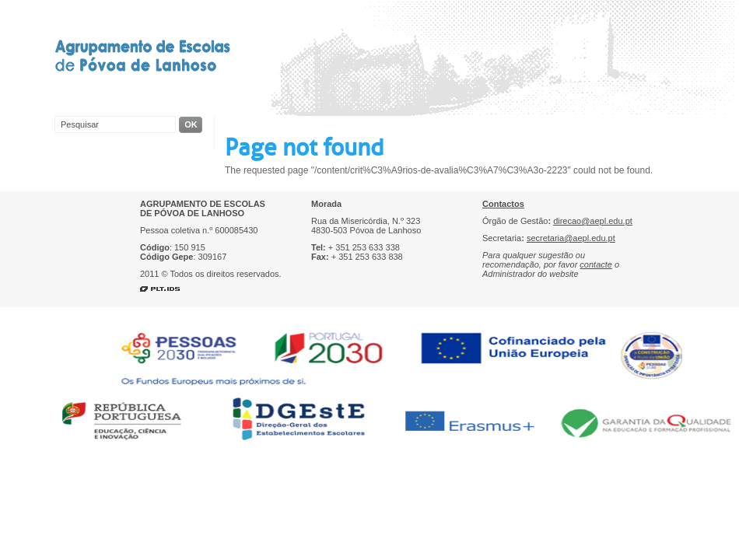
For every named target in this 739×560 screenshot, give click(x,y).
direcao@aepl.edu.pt (593, 221)
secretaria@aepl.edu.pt (571, 238)
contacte (596, 264)
